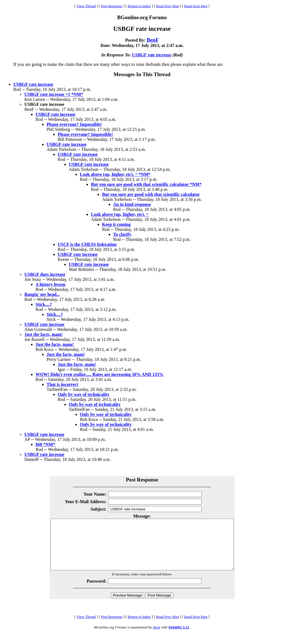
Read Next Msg (196, 6)
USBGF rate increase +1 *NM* (54, 94)
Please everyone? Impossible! (74, 124)
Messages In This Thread (142, 74)
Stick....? (44, 304)
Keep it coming (116, 224)
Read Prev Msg (168, 6)
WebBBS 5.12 (178, 637)
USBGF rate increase (152, 55)
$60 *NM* (45, 444)
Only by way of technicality (84, 394)
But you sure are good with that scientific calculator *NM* (146, 184)
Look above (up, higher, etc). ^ (120, 214)
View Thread (86, 6)
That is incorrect (62, 384)
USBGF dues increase (45, 274)
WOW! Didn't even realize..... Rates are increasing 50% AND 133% (99, 374)
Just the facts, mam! (44, 334)
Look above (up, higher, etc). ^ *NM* (115, 174)
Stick (156, 637)
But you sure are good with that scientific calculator (151, 194)
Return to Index (139, 6)
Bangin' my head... (42, 294)
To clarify (122, 234)
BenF (153, 40)
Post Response (112, 6)
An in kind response (132, 204)
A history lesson (50, 284)
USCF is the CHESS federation (87, 244)
